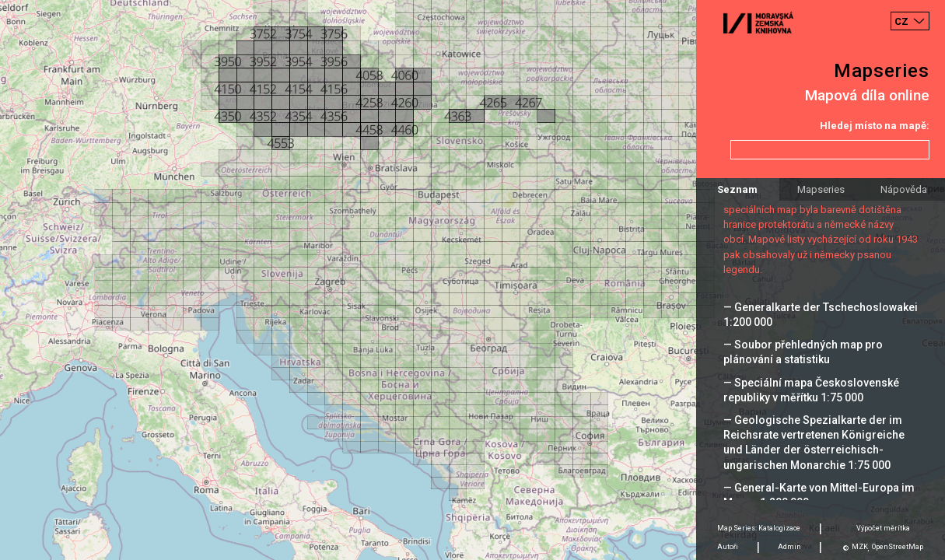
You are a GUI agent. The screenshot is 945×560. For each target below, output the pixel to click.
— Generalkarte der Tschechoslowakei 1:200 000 (821, 315)
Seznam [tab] (737, 189)
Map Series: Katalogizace (759, 528)
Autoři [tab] (728, 547)
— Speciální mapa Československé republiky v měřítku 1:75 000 (811, 390)
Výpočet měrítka (883, 528)
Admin (789, 547)
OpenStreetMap (898, 547)
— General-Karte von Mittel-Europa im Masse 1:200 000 (819, 495)
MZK (860, 547)
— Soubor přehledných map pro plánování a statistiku (803, 352)
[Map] (472, 280)
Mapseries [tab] (821, 189)
